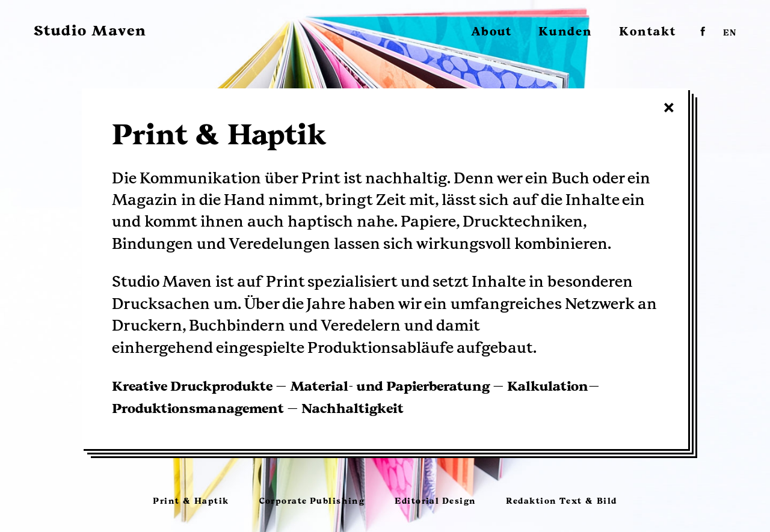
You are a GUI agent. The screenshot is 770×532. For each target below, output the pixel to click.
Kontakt (648, 32)
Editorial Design (435, 501)
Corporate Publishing (312, 501)
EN (730, 33)
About (491, 32)
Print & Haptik (191, 501)
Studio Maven (90, 31)
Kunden (565, 32)
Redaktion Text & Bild (561, 501)
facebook (703, 31)
